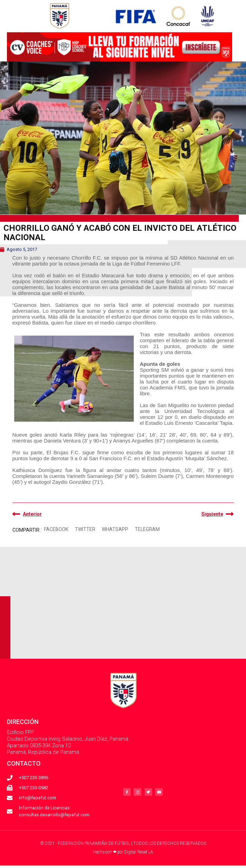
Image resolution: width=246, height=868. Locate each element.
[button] (56, 529)
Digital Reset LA (139, 852)
